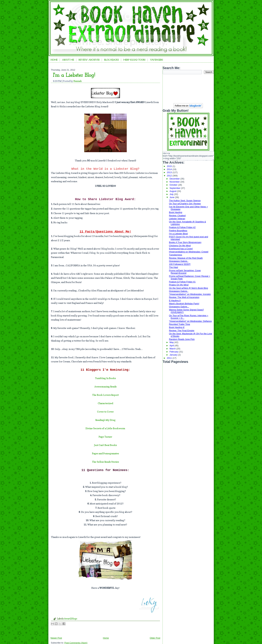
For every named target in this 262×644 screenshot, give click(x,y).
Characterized (105, 403)
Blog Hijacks (111, 60)
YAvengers (156, 60)
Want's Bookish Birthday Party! (184, 304)
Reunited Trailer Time (180, 324)
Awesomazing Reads (105, 386)
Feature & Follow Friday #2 (182, 227)
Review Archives (89, 60)
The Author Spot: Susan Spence (185, 201)
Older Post (155, 638)
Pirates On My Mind (179, 285)
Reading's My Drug (105, 420)
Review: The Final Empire (182, 331)
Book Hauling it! (177, 327)
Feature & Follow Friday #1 (182, 282)
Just (96, 445)
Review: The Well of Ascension (184, 297)
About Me (68, 60)
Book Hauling (176, 212)
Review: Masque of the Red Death (186, 258)
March (173, 349)
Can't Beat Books (108, 445)
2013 (170, 172)
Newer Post (56, 638)
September (175, 188)
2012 (170, 176)
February (174, 352)
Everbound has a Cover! (181, 249)
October (174, 185)
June (172, 197)
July (172, 194)
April (172, 346)
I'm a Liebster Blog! (74, 75)
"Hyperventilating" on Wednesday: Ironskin (190, 294)
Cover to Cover (105, 412)
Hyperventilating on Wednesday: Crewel (189, 252)
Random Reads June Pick (182, 339)
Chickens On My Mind (180, 246)
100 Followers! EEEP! (180, 264)
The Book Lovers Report (105, 395)
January (174, 355)
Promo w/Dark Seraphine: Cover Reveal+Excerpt (185, 272)
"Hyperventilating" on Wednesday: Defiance (190, 321)
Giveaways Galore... (179, 307)
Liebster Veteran (177, 219)
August (173, 191)
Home (54, 60)
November (175, 182)
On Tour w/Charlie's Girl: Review (185, 204)
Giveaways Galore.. (179, 261)
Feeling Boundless (178, 231)
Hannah (78, 81)
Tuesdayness (176, 255)
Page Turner (105, 437)
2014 (170, 169)
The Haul (174, 267)
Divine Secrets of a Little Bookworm (105, 428)
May (172, 342)
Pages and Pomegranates (105, 453)
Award (67, 619)
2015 (170, 166)
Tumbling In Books (105, 378)
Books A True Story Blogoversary (185, 242)
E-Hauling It (175, 301)
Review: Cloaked (177, 216)
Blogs (74, 619)
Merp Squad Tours (134, 60)
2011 (170, 358)
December (175, 179)
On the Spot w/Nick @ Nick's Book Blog (188, 288)
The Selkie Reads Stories (105, 462)
